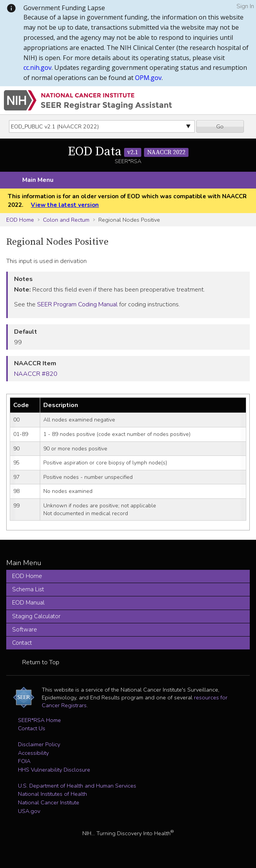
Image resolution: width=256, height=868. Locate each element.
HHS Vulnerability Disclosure (54, 770)
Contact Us (32, 728)
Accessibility (33, 753)
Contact (22, 643)
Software (25, 630)
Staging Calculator (36, 616)
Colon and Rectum (66, 220)
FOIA (24, 761)
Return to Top (41, 662)
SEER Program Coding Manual (77, 304)
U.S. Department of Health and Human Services (77, 786)
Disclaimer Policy (39, 744)
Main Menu (38, 180)
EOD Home (20, 220)
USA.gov (29, 811)
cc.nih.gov (37, 68)
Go (220, 126)
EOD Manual (28, 603)
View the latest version (65, 205)
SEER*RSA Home (39, 720)
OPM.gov (148, 78)
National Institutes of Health (52, 794)
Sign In (245, 6)
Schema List (28, 589)
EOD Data (128, 152)
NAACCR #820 (36, 374)
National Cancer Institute (49, 802)
